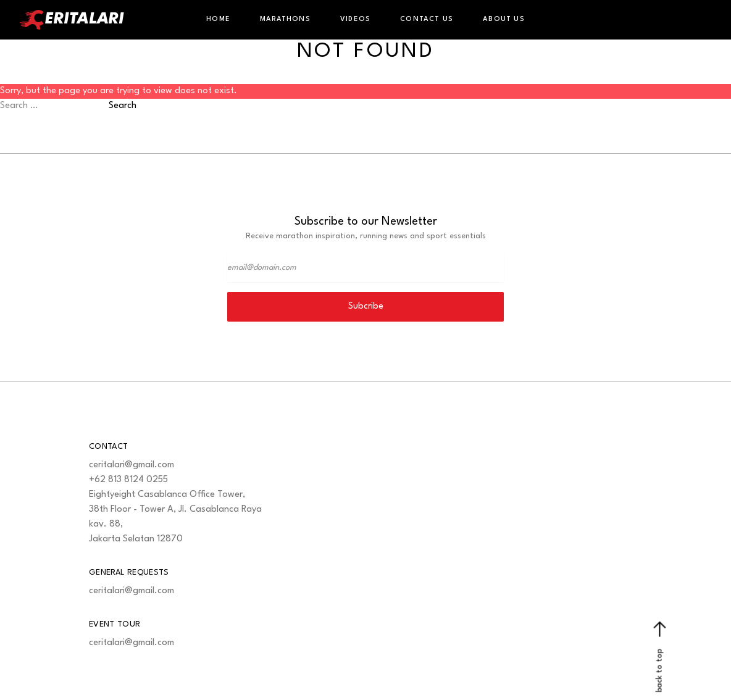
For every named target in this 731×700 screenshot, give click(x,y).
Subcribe (366, 306)
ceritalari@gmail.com (132, 465)
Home (218, 19)
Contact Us (427, 19)
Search (123, 106)
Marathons (285, 19)
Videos (355, 19)
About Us (504, 19)
